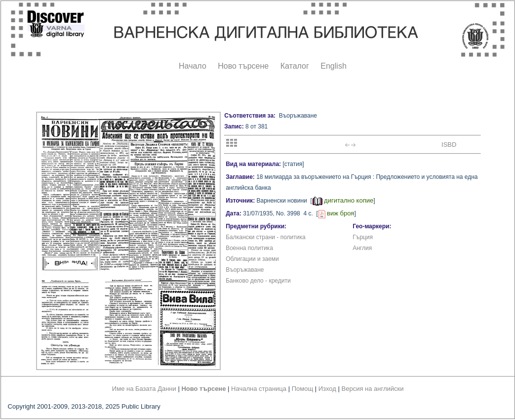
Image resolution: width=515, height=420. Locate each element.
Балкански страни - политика (266, 237)
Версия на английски (373, 389)
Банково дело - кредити (258, 281)
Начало (193, 66)
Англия (362, 248)
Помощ (302, 389)
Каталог (295, 66)
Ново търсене (243, 66)
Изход (327, 389)
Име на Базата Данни (144, 389)
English (333, 66)
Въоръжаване (245, 270)
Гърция (363, 237)
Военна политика (249, 248)
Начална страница (259, 389)
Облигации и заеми (252, 259)
